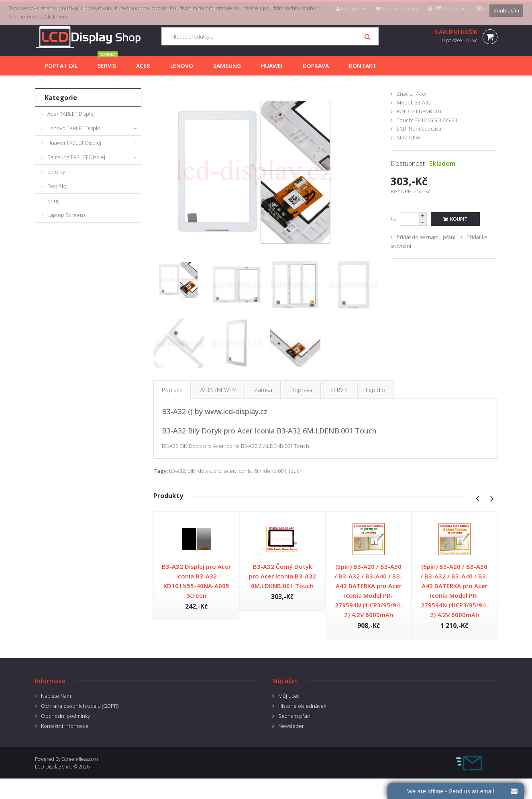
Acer (422, 94)
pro (217, 471)
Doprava (301, 390)
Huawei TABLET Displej (74, 143)
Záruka (263, 390)
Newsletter (291, 726)
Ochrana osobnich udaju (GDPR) (80, 706)
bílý (192, 471)
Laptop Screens (66, 215)
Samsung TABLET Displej (76, 157)
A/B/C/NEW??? (218, 390)
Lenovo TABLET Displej (74, 128)
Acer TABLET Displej (71, 114)
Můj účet (288, 696)
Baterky (56, 172)
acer (229, 471)
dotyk (204, 471)
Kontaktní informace (65, 726)
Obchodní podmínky (65, 716)
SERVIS (339, 390)
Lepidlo (375, 390)
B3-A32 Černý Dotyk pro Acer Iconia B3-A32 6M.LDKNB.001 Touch (282, 576)
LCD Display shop (54, 767)
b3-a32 (177, 471)
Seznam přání (295, 716)
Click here (56, 16)
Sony (53, 200)
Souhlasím (506, 10)
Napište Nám (56, 696)
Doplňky (57, 186)
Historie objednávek (302, 706)
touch (296, 471)
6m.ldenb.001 (270, 471)
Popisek (172, 390)
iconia (245, 471)
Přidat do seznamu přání (426, 237)
